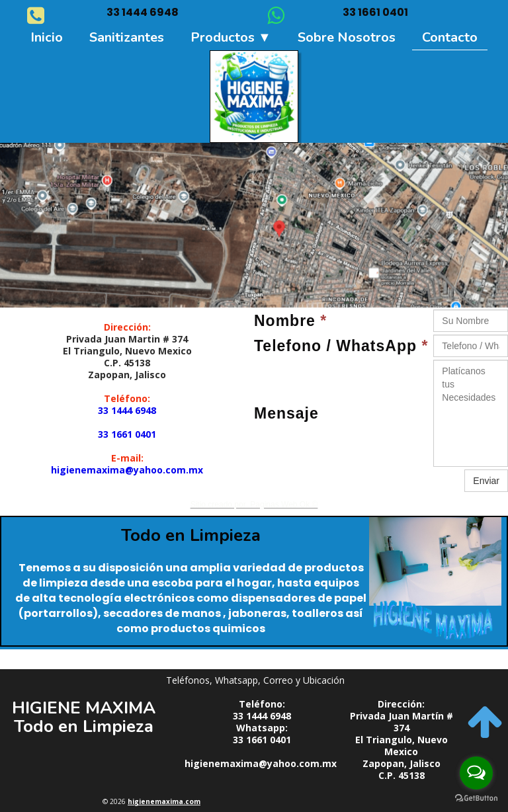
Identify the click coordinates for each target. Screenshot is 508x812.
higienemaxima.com (164, 801)
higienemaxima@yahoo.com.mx (127, 470)
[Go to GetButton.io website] (476, 798)
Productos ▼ (231, 37)
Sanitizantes (127, 37)
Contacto (450, 37)
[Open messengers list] (476, 773)
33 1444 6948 (127, 410)
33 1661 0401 (127, 434)
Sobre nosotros (347, 37)
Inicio (47, 37)
